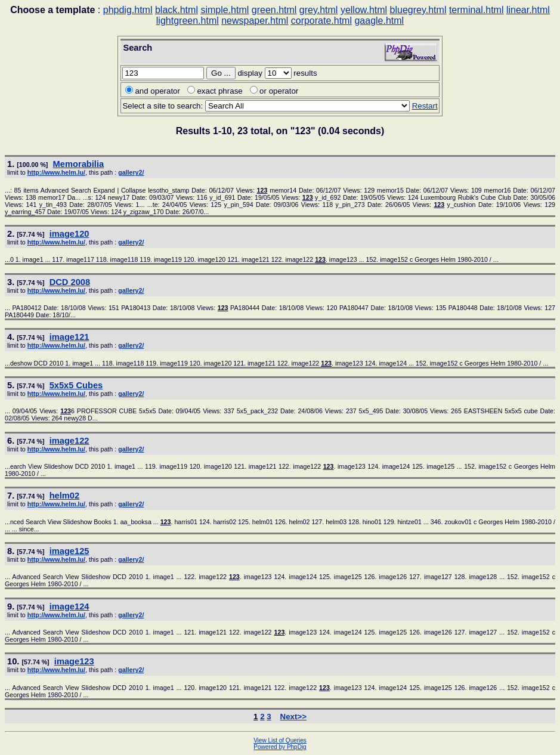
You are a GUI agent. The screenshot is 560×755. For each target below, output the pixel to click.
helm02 (65, 496)
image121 (69, 337)
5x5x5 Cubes (76, 385)
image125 (69, 551)
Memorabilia (79, 164)
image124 (69, 607)
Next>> (293, 717)
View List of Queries (280, 740)
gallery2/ (131, 172)
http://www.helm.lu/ (56, 172)
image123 (74, 661)
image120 (69, 234)
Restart (425, 106)
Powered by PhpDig (280, 747)
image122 (69, 441)
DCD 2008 (70, 282)
